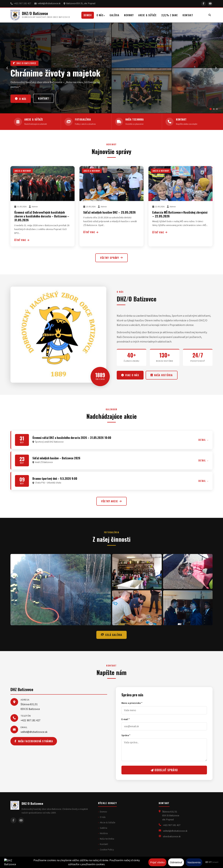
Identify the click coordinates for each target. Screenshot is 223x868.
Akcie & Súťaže (147, 15)
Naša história (162, 375)
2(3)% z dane (170, 15)
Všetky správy (111, 258)
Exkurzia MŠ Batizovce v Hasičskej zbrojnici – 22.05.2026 (180, 214)
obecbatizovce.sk (172, 836)
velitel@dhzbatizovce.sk (49, 3)
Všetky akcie (111, 501)
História (104, 833)
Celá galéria (111, 635)
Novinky (129, 15)
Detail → (204, 440)
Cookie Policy (107, 850)
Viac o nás (130, 375)
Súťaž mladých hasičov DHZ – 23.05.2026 (109, 212)
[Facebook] (203, 4)
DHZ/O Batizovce (35, 13)
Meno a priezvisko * (132, 703)
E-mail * (126, 719)
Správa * (126, 735)
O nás (100, 15)
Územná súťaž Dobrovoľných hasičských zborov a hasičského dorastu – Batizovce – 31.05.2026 (42, 216)
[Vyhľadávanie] (210, 15)
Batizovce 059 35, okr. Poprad (81, 3)
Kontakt (188, 15)
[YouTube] (210, 4)
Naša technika (107, 839)
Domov (88, 15)
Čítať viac (22, 240)
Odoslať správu (164, 770)
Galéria (114, 15)
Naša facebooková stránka (34, 741)
